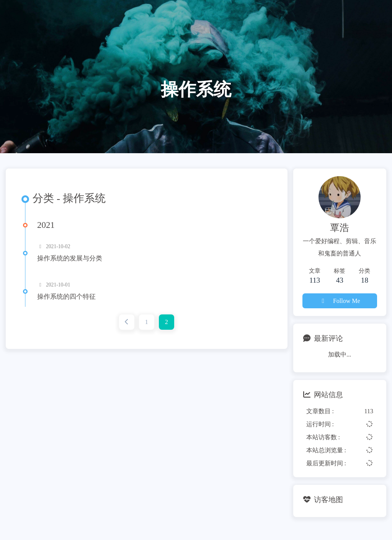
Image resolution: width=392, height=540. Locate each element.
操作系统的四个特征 (66, 297)
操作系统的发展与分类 (70, 258)
